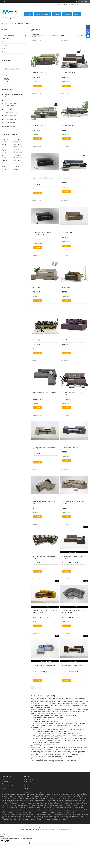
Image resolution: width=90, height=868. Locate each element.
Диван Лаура (66, 287)
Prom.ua (54, 826)
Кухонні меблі (28, 784)
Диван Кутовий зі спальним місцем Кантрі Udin (73, 502)
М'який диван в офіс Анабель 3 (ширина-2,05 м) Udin (43, 233)
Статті (4, 42)
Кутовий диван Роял (68, 178)
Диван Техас (66, 340)
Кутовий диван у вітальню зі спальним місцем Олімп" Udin (45, 612)
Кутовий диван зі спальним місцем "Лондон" (73, 557)
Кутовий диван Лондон (69, 73)
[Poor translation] (7, 841)
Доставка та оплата (8, 52)
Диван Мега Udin (67, 232)
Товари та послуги (42, 14)
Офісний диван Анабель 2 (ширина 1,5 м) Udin (45, 179)
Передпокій (27, 788)
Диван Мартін (37, 340)
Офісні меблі (27, 782)
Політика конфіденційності (63, 829)
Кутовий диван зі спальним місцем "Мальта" (73, 666)
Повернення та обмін (8, 786)
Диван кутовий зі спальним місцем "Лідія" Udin (44, 557)
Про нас (57, 14)
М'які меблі (21, 23)
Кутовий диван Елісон (40, 73)
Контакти (67, 14)
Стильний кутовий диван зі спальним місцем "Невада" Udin (73, 612)
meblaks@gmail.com (11, 119)
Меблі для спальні (29, 779)
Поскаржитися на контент (47, 829)
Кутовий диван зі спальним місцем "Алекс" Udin (44, 448)
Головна (29, 14)
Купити (38, 86)
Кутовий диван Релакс (69, 125)
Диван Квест (37, 287)
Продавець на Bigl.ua (45, 828)
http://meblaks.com (10, 116)
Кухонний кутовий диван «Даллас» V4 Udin (45, 393)
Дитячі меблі (27, 786)
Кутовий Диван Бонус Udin (70, 447)
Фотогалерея (6, 38)
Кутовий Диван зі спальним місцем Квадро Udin (44, 502)
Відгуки (4, 49)
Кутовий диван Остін (40, 125)
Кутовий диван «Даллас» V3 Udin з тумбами (73, 393)
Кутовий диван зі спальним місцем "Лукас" (44, 666)
